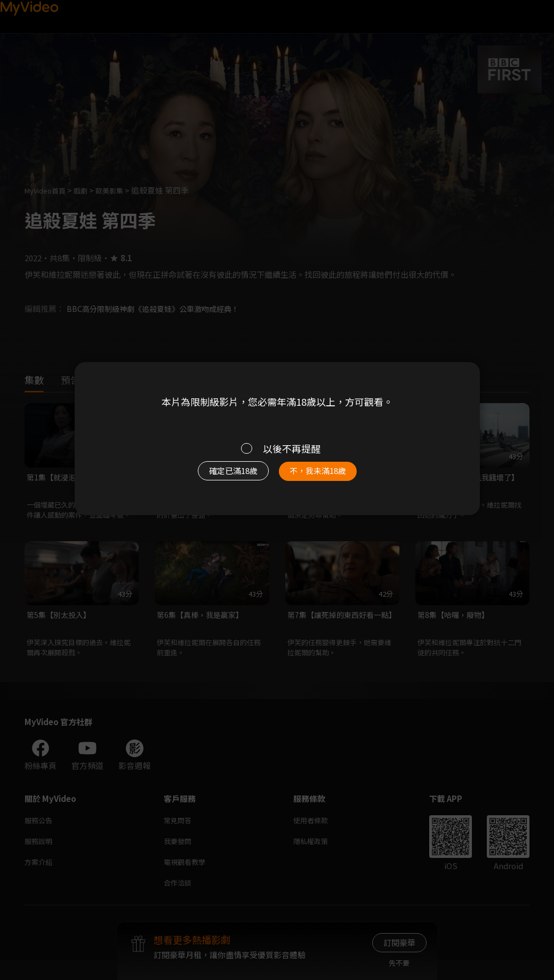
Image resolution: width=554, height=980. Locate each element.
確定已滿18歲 (221, 476)
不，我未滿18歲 (329, 476)
